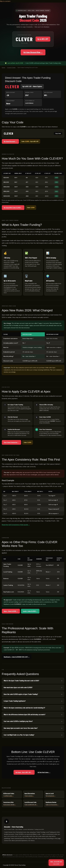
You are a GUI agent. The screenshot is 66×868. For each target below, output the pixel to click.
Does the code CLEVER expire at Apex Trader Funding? (21, 694)
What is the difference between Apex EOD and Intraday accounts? (25, 714)
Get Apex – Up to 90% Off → (24, 772)
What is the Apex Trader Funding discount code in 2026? (21, 681)
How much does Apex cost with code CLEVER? (18, 687)
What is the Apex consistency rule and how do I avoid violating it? (24, 708)
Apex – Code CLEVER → (11, 611)
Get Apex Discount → (10, 141)
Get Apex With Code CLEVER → (13, 208)
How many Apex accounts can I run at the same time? (21, 728)
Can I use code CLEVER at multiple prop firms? (18, 721)
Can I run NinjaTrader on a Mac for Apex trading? (19, 735)
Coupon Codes (11, 68)
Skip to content (5, 1)
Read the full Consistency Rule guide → (16, 525)
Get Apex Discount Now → (33, 52)
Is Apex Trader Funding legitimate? (15, 701)
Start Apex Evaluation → (11, 442)
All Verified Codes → (44, 772)
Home (3, 68)
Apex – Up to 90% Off (56, 863)
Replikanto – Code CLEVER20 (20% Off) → (17, 657)
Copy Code (58, 133)
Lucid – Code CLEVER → (30, 611)
